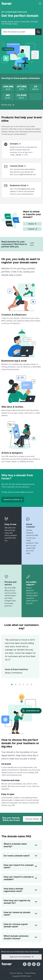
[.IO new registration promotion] (35, 88)
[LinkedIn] (29, 964)
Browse (8, 105)
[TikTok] (34, 964)
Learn (33, 244)
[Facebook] (25, 964)
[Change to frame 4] (24, 685)
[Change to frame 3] (20, 685)
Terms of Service (16, 973)
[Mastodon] (38, 964)
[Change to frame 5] (27, 685)
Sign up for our (21, 957)
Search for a (13, 500)
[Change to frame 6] (31, 685)
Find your (33, 819)
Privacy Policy (30, 973)
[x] (8, 88)
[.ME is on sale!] (8, 96)
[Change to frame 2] (16, 685)
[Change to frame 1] (12, 685)
